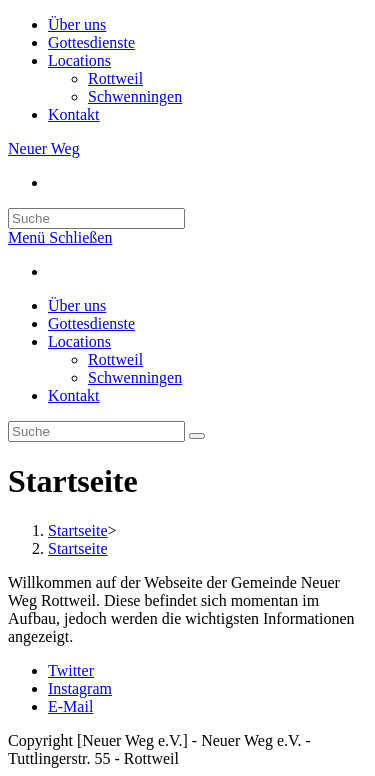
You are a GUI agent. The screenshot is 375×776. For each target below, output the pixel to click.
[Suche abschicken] (197, 436)
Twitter (71, 670)
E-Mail (70, 706)
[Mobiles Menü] (60, 237)
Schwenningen (135, 96)
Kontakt (74, 114)
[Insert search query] (96, 218)
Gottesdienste (91, 42)
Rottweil (115, 78)
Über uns (77, 24)
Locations (79, 60)
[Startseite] (78, 530)
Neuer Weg (44, 148)
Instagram (80, 688)
